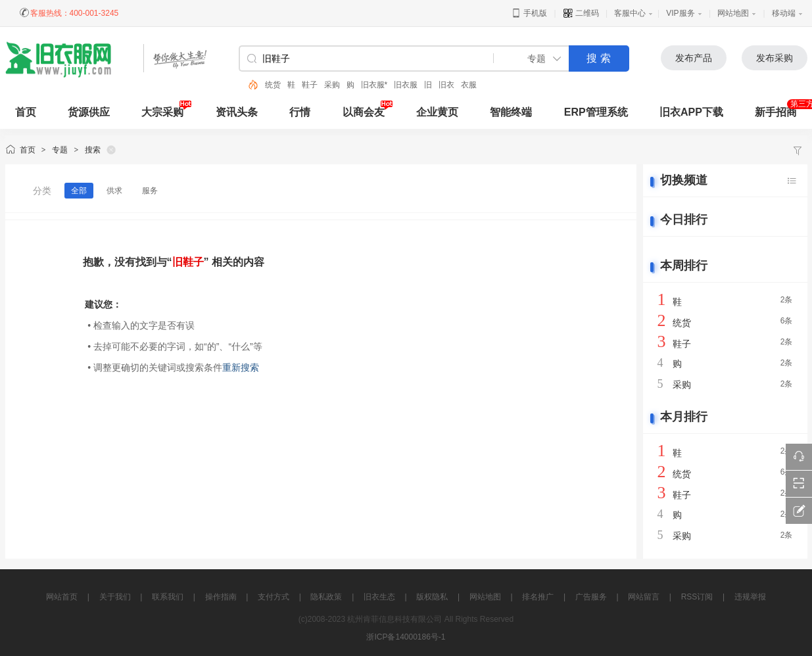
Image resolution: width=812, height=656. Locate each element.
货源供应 (89, 112)
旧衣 (446, 85)
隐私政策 (326, 597)
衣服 (469, 85)
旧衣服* (374, 85)
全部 (79, 191)
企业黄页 (437, 112)
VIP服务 (680, 13)
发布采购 (775, 58)
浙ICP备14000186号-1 (406, 637)
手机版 (529, 13)
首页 (28, 150)
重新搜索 (241, 367)
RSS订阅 (697, 597)
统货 (273, 85)
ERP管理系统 (596, 112)
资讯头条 (237, 112)
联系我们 (168, 597)
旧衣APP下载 (691, 112)
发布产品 (694, 58)
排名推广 (538, 597)
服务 (150, 191)
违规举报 (750, 597)
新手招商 (776, 112)
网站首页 (62, 597)
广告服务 (591, 597)
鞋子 (310, 85)
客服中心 (630, 13)
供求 (114, 191)
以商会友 (364, 112)
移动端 (784, 13)
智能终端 (511, 112)
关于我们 (115, 597)
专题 (60, 150)
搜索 (93, 150)
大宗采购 (162, 112)
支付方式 (274, 597)
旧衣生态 (379, 597)
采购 (332, 85)
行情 (300, 112)
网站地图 (733, 13)
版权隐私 (432, 597)
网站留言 (644, 597)
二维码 (581, 13)
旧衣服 (406, 85)
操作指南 (221, 597)
